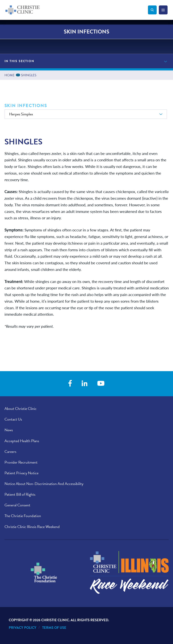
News (9, 430)
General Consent (17, 505)
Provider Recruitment (21, 462)
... (19, 75)
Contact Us (13, 419)
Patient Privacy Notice (21, 473)
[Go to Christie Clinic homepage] (77, 10)
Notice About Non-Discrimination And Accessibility (44, 484)
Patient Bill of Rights (20, 494)
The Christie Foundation (23, 516)
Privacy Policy (23, 628)
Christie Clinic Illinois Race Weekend (32, 527)
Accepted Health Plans (22, 441)
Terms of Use (54, 628)
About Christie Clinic (21, 409)
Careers (10, 452)
